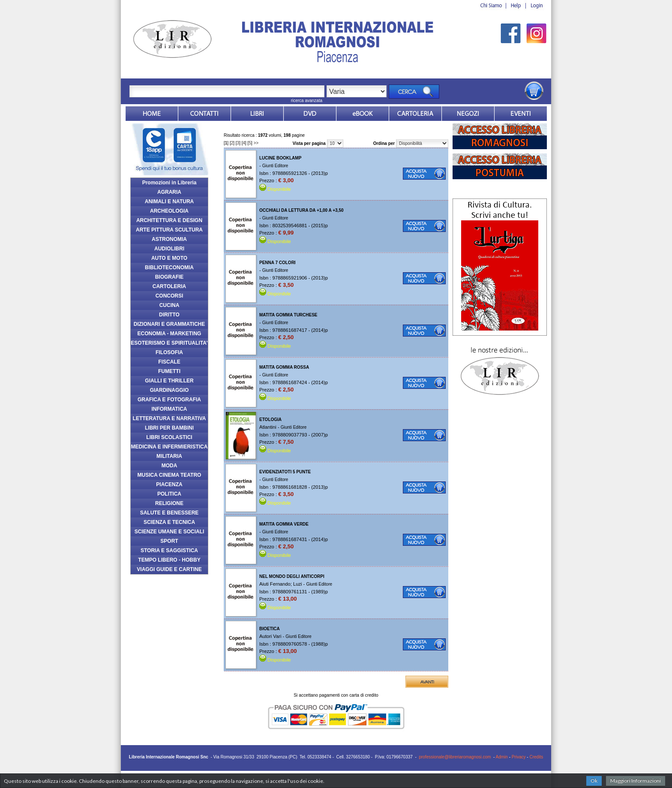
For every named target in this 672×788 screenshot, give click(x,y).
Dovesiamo (468, 114)
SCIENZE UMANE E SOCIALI (169, 532)
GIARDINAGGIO (169, 390)
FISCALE (169, 362)
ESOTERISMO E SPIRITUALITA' (169, 343)
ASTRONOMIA (169, 239)
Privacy (519, 757)
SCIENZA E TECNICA (169, 522)
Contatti (204, 114)
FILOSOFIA (169, 352)
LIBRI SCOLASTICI (169, 437)
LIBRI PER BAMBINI (169, 428)
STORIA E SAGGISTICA (169, 550)
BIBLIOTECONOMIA (169, 268)
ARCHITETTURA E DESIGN (169, 220)
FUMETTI (169, 371)
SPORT (169, 541)
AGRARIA (169, 192)
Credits (536, 757)
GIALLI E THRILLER (169, 381)
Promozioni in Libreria (169, 183)
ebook (363, 114)
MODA (169, 466)
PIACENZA (169, 484)
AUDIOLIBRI (169, 249)
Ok (594, 780)
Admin (502, 757)
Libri (257, 114)
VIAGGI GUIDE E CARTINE (169, 569)
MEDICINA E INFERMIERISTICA (169, 447)
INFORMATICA (169, 409)
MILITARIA (169, 456)
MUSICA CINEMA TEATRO (169, 475)
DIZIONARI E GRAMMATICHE (169, 324)
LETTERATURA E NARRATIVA (169, 418)
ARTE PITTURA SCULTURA (169, 230)
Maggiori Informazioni (636, 780)
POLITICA (169, 494)
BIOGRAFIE (169, 277)
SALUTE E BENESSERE (169, 513)
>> (256, 143)
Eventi (521, 114)
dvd (310, 114)
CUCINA (169, 305)
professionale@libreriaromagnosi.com (455, 757)
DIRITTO (169, 315)
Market (415, 114)
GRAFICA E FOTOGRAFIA (169, 400)
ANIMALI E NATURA (169, 202)
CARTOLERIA (169, 286)
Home (152, 114)
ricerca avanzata (307, 101)
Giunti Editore (275, 166)
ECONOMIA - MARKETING (169, 334)
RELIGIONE (169, 503)
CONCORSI (169, 296)
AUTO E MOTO (169, 258)
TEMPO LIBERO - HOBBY (169, 560)
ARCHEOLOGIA (169, 211)
